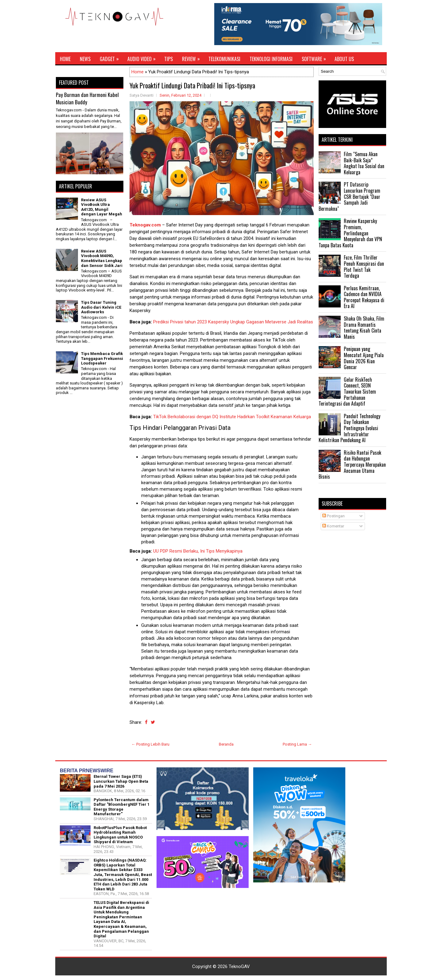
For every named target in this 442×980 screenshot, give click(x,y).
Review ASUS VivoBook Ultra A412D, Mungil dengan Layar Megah (102, 207)
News (85, 59)
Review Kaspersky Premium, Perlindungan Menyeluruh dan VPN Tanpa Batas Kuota (350, 233)
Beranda (226, 744)
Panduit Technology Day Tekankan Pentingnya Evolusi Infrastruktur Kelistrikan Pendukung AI (349, 428)
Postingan (333, 516)
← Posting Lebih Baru (150, 744)
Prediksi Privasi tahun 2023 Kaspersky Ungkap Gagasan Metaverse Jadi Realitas (233, 322)
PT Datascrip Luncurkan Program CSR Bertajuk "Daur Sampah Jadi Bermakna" (349, 196)
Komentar (333, 526)
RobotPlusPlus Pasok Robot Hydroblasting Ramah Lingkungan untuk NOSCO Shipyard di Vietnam (120, 835)
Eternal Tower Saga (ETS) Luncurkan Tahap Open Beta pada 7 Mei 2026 (121, 781)
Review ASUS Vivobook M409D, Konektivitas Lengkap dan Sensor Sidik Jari (102, 258)
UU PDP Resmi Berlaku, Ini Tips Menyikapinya (198, 551)
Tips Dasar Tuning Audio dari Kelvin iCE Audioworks (101, 307)
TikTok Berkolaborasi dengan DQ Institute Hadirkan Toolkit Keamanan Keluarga (232, 417)
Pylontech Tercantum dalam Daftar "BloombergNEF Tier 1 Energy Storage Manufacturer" (122, 807)
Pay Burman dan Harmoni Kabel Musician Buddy (87, 98)
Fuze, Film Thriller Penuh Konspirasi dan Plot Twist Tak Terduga (364, 266)
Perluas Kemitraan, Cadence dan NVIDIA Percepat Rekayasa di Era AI (364, 297)
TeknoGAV (239, 966)
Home (65, 59)
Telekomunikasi (224, 59)
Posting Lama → (297, 744)
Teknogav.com (145, 225)
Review (193, 57)
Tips (169, 59)
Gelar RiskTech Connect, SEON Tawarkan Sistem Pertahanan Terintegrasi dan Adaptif (347, 392)
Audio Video (143, 57)
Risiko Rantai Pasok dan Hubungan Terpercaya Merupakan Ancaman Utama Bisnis (352, 465)
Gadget (111, 57)
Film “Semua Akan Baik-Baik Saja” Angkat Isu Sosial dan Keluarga (364, 163)
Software (316, 57)
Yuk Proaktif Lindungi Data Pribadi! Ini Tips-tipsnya (192, 85)
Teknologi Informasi (271, 59)
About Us (344, 59)
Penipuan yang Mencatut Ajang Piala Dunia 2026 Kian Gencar (364, 358)
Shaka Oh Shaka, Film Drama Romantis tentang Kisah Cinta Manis (364, 328)
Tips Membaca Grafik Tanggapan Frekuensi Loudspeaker (102, 358)
